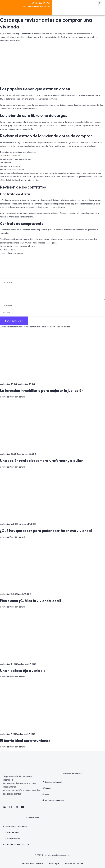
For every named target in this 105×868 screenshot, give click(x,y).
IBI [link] (2, 125)
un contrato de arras (87, 200)
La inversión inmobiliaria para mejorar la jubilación (42, 390)
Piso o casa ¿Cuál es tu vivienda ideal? (31, 601)
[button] (99, 3)
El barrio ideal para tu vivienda (25, 741)
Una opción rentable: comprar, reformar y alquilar (41, 461)
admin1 (22, 397)
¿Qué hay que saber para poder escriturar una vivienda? (46, 531)
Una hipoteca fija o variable (23, 671)
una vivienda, (27, 34)
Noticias (5, 397)
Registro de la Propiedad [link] (64, 95)
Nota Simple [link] (42, 95)
